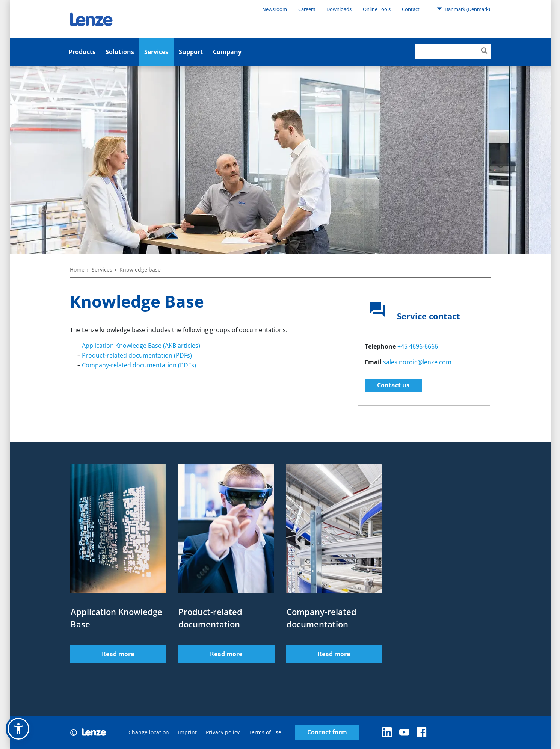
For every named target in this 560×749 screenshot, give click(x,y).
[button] (18, 729)
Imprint (187, 732)
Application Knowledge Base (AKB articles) (141, 346)
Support (191, 52)
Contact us (393, 385)
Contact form (327, 732)
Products (82, 52)
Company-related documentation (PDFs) (139, 365)
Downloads (339, 9)
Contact (411, 9)
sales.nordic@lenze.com (417, 362)
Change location (149, 732)
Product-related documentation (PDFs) (137, 355)
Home (77, 270)
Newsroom (275, 9)
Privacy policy (223, 732)
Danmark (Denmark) (463, 9)
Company (227, 52)
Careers (307, 9)
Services (156, 52)
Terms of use (265, 732)
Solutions (120, 52)
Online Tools (377, 9)
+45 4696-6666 (418, 346)
